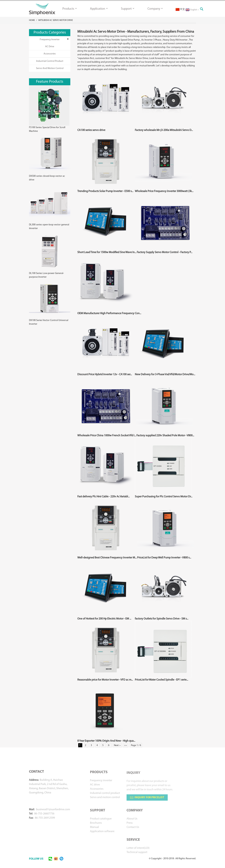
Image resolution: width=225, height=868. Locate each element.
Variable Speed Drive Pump (126, 40)
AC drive (50, 47)
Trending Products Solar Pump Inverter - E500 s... (105, 191)
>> (126, 745)
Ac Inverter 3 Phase (151, 40)
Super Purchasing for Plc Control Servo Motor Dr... (164, 497)
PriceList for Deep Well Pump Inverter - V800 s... (164, 558)
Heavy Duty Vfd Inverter (175, 40)
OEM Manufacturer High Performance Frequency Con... (109, 313)
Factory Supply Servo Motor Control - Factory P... (165, 252)
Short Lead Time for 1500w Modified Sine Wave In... (107, 252)
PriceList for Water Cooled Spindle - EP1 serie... (161, 680)
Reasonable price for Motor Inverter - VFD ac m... (105, 680)
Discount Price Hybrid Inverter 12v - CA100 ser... (105, 375)
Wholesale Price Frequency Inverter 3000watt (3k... (164, 191)
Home (32, 20)
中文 (180, 9)
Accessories (50, 54)
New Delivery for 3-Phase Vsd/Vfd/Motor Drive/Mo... (165, 375)
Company (155, 9)
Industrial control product (50, 61)
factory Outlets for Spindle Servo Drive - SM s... (162, 619)
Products (70, 9)
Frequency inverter (50, 40)
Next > (117, 745)
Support (128, 9)
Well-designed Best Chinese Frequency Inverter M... (107, 558)
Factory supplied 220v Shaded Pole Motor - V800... (165, 436)
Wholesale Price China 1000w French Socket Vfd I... (107, 436)
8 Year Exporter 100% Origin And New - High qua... (106, 741)
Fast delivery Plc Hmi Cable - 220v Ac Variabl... (103, 497)
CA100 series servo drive (91, 130)
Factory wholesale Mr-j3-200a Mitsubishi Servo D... (164, 130)
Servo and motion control (50, 68)
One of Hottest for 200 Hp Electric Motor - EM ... (104, 619)
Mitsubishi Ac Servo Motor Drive (56, 20)
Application (99, 9)
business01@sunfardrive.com (53, 814)
